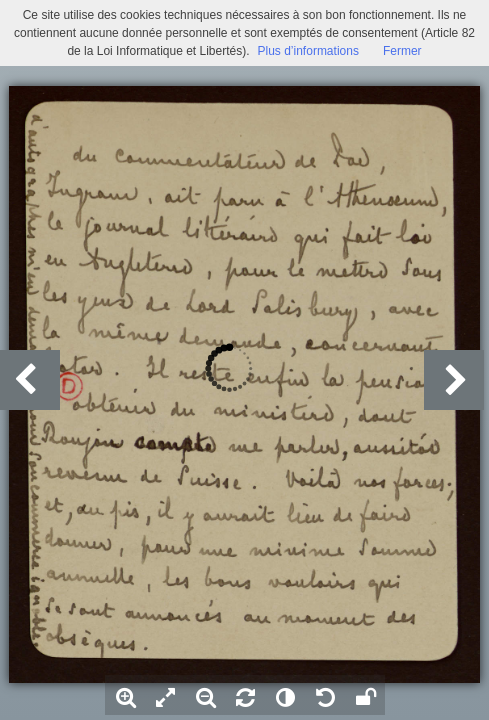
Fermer (402, 51)
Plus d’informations (308, 51)
